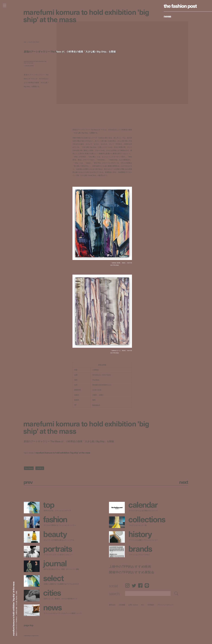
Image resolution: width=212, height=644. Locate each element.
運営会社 (112, 605)
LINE (147, 586)
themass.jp (96, 405)
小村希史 (40, 468)
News (167, 16)
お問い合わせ (133, 605)
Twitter (134, 586)
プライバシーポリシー (165, 605)
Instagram (127, 586)
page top (29, 625)
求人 (143, 605)
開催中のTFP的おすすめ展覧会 (132, 572)
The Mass (29, 468)
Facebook (140, 586)
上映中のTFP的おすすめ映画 (130, 567)
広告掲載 (122, 605)
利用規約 (151, 605)
